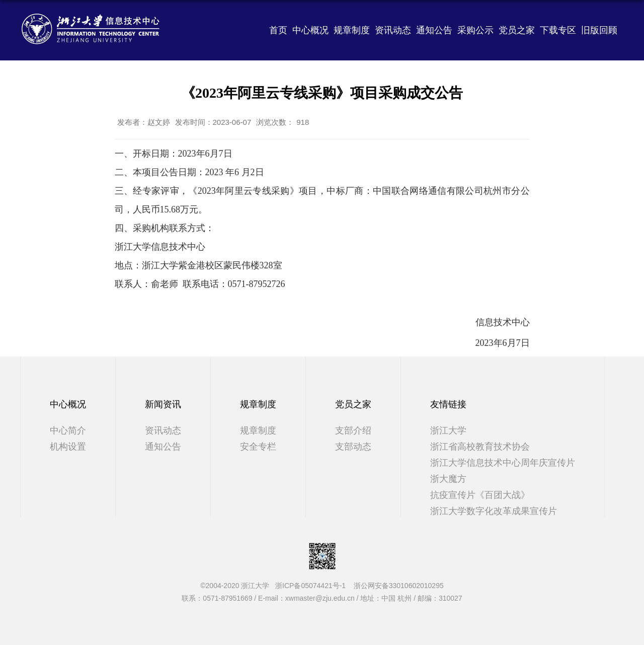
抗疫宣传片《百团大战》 (480, 495)
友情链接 (448, 404)
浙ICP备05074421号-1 (313, 586)
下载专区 (558, 30)
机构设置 (68, 447)
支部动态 (353, 447)
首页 (278, 30)
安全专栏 (258, 447)
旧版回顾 (599, 30)
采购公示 (475, 30)
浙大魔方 (448, 479)
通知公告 (434, 30)
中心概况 (310, 30)
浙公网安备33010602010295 (399, 586)
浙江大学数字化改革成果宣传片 (494, 511)
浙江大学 (448, 431)
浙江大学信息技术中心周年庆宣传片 (503, 463)
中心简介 (68, 431)
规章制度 (352, 30)
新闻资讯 (163, 404)
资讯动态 (393, 30)
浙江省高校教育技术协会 (480, 447)
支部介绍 (353, 431)
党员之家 (517, 30)
